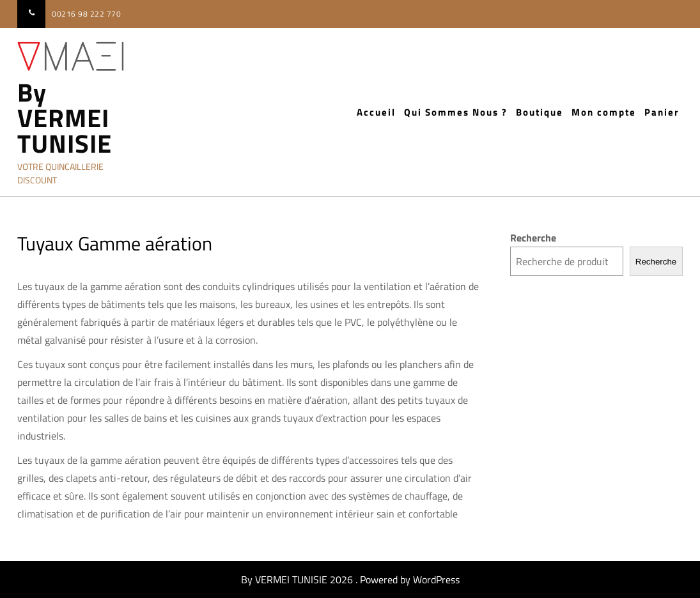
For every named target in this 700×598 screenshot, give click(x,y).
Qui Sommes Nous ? (456, 112)
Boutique (540, 112)
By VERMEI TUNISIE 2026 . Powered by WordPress (350, 579)
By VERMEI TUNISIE (65, 118)
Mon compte (604, 112)
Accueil (376, 112)
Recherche (533, 238)
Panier (662, 112)
